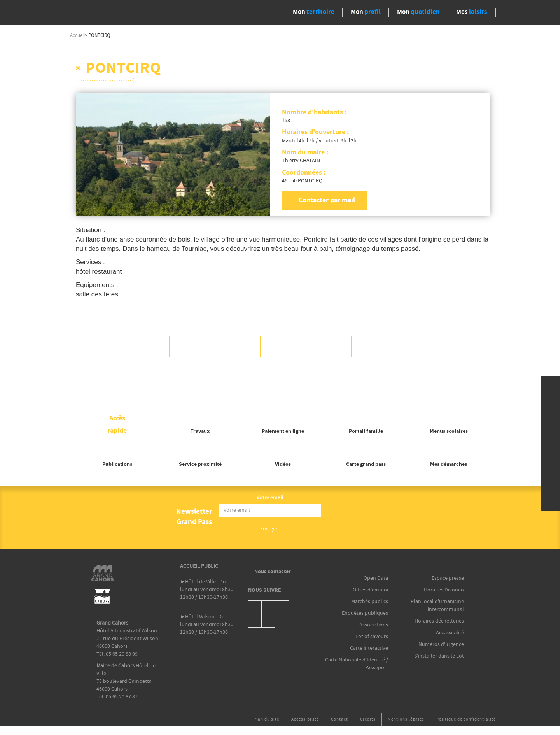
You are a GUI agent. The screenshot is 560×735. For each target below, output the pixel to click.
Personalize (342, 389)
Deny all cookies (288, 389)
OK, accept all (227, 389)
